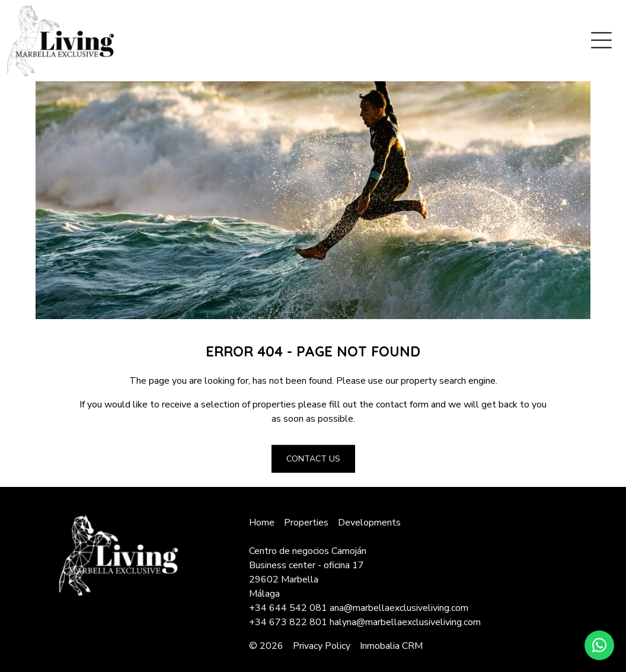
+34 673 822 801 (288, 622)
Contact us (313, 459)
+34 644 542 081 (288, 608)
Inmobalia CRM (391, 646)
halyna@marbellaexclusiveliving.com (405, 622)
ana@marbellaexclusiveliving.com (399, 608)
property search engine (448, 381)
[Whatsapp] (599, 645)
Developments (369, 523)
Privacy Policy (322, 646)
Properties (306, 523)
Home (262, 523)
